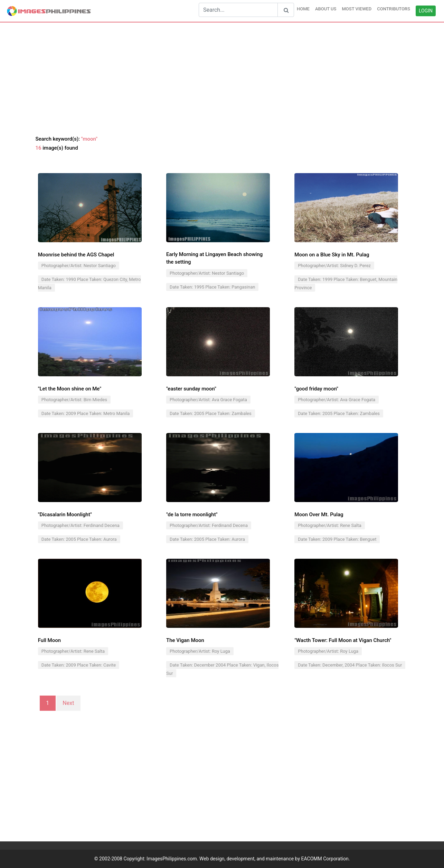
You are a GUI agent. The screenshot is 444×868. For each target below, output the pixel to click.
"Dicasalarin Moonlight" (65, 515)
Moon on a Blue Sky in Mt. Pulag (332, 255)
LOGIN (426, 11)
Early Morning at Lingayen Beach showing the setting (214, 258)
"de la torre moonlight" (192, 515)
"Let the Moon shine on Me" (70, 389)
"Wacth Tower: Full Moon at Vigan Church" (343, 640)
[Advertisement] (222, 79)
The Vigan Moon (185, 640)
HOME (303, 9)
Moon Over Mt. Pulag (319, 515)
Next (68, 703)
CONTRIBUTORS (394, 9)
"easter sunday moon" (191, 389)
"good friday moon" (316, 389)
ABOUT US (326, 9)
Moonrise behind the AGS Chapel (76, 255)
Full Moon (49, 640)
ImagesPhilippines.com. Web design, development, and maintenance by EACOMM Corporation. (248, 859)
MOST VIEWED (357, 9)
